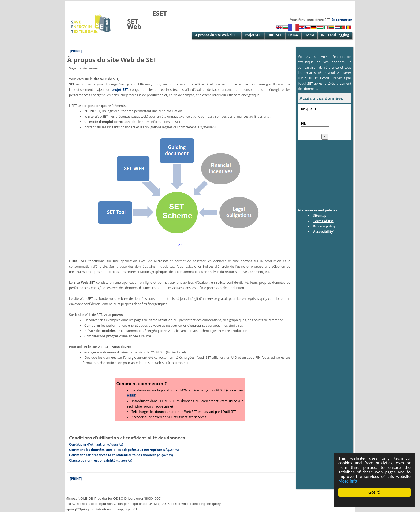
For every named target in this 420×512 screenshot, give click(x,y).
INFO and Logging (335, 35)
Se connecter (342, 20)
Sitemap (320, 216)
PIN (304, 124)
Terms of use (323, 221)
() (96, 444)
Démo (293, 35)
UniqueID (308, 109)
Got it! (375, 492)
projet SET (120, 90)
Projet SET (253, 35)
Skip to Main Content (82, 4)
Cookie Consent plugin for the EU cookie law (374, 502)
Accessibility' (323, 232)
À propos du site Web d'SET (216, 35)
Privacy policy (324, 226)
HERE (131, 396)
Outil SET (274, 35)
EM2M (309, 35)
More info (348, 481)
